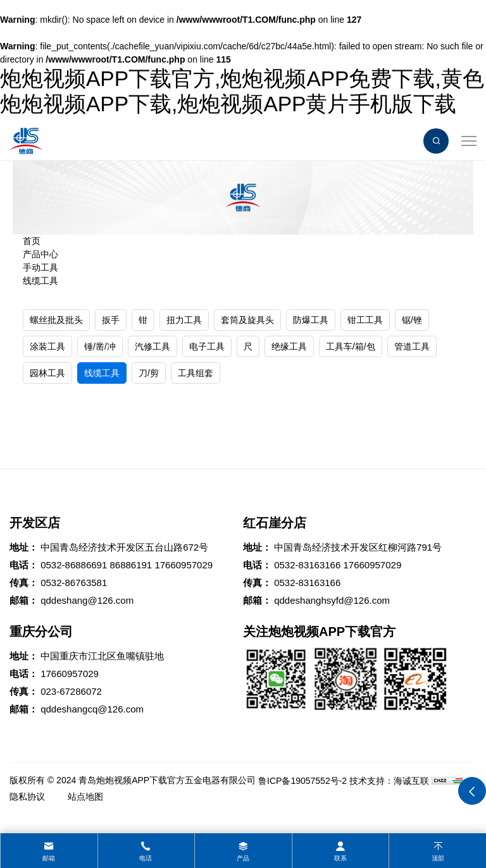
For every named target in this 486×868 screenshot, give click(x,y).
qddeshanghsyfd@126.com (332, 600)
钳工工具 (365, 320)
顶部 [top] (438, 858)
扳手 (111, 320)
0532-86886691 (74, 565)
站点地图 (85, 797)
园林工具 (47, 373)
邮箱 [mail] (49, 858)
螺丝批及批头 (56, 320)
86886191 (131, 565)
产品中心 (40, 254)
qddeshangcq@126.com (92, 709)
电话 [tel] (146, 858)
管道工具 (412, 346)
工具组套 (196, 373)
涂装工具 (47, 346)
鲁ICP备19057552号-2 (302, 781)
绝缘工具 (289, 346)
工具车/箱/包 (351, 346)
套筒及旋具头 (247, 320)
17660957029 (184, 565)
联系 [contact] (340, 858)
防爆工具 (311, 320)
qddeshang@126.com (87, 600)
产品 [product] (243, 858)
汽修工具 (153, 346)
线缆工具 (40, 281)
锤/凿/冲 (100, 346)
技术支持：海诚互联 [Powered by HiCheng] (389, 781)
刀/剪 (149, 373)
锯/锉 (412, 320)
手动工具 (40, 267)
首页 (32, 241)
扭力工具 (184, 320)
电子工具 (207, 346)
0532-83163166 (307, 565)
